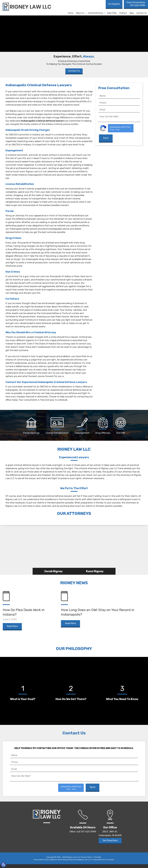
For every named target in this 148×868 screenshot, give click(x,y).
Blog (132, 13)
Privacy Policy (87, 861)
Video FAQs (112, 13)
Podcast (123, 13)
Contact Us (142, 13)
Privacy (112, 130)
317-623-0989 (136, 4)
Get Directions (110, 844)
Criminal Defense (95, 13)
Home (71, 13)
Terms (118, 130)
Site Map (98, 861)
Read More (12, 630)
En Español (114, 4)
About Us (80, 13)
